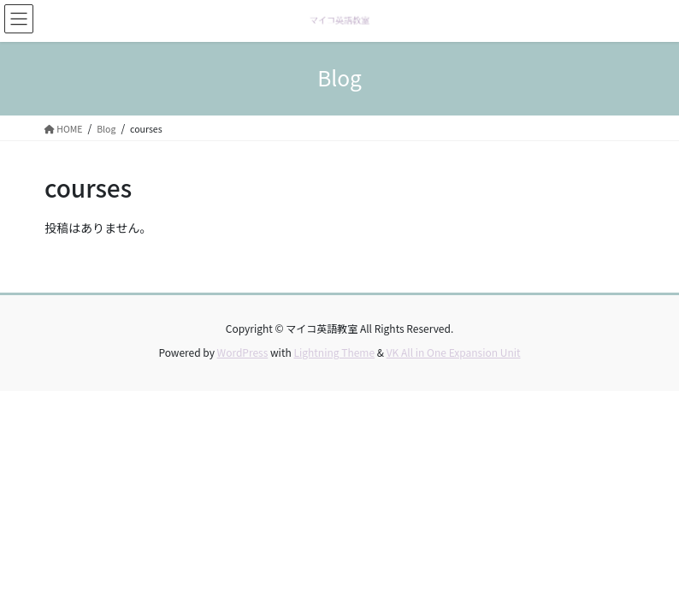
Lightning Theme (334, 352)
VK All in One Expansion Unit (454, 352)
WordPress (243, 352)
